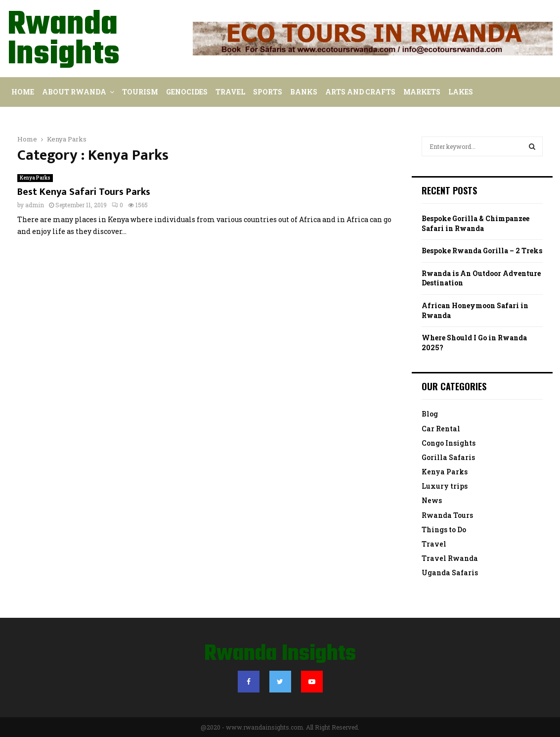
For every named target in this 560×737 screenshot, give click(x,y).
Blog (430, 414)
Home (23, 92)
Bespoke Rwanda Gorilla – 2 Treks (482, 251)
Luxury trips (445, 486)
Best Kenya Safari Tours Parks (84, 192)
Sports (268, 92)
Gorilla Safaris (448, 457)
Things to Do (444, 530)
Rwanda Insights (64, 40)
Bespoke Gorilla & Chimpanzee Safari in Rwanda (475, 223)
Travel (230, 92)
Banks (304, 92)
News (432, 500)
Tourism (140, 92)
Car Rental (441, 429)
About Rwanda (74, 92)
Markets (422, 92)
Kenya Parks (35, 178)
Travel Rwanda (450, 558)
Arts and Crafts (360, 92)
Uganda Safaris (450, 573)
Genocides (187, 92)
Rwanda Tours (447, 515)
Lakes (461, 92)
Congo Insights (449, 443)
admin (35, 205)
